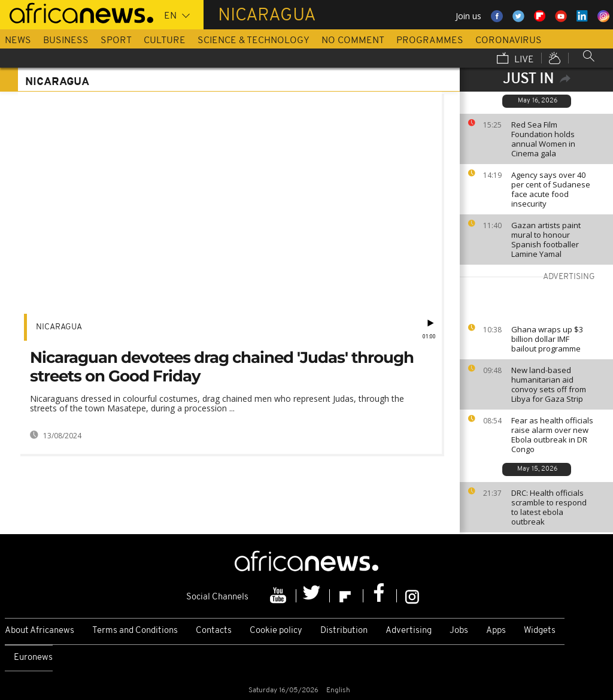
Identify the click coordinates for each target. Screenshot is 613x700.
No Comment (353, 41)
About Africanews (40, 631)
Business (66, 41)
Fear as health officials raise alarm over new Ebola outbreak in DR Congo (552, 435)
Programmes (430, 41)
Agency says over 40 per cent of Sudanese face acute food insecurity (551, 189)
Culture (165, 41)
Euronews (33, 658)
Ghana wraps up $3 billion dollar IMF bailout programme (547, 339)
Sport (116, 41)
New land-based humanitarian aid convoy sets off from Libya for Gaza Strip (549, 384)
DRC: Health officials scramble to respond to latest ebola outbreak (549, 507)
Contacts (214, 631)
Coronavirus (509, 41)
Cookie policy (276, 631)
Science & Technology (254, 41)
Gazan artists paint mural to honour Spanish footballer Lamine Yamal (546, 240)
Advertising (409, 631)
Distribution (344, 631)
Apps (496, 631)
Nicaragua (59, 327)
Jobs (459, 631)
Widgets (540, 631)
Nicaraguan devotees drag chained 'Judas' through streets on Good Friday (222, 367)
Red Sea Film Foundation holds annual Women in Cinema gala (543, 139)
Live (515, 59)
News (18, 41)
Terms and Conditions (135, 631)
